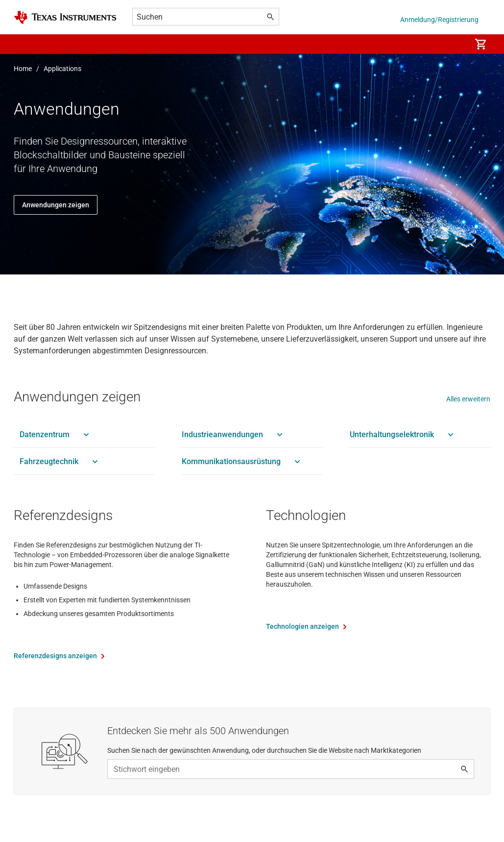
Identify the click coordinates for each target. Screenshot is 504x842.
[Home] (65, 17)
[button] (24, 44)
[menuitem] (453, 44)
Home (23, 69)
